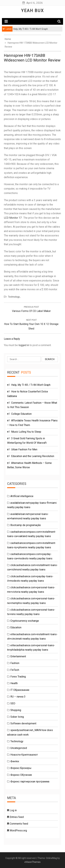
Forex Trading (18, 677)
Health (14, 683)
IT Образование (20, 690)
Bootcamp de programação (26, 525)
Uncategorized (19, 748)
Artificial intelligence (22, 496)
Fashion (15, 663)
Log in (13, 810)
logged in (24, 345)
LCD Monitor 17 (13, 218)
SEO (13, 703)
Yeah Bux (33, 11)
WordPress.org (18, 830)
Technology (14, 297)
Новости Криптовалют (24, 755)
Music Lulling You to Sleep (26, 432)
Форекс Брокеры (21, 768)
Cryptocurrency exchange (25, 621)
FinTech (15, 670)
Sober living (17, 717)
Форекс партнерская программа (30, 782)
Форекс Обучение (21, 775)
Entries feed (17, 817)
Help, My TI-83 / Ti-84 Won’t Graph (31, 385)
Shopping (16, 710)
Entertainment (18, 656)
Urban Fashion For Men (24, 449)
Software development (23, 723)
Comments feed (19, 824)
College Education (21, 414)
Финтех (15, 761)
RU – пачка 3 (18, 697)
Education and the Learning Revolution (33, 456)
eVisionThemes (32, 862)
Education (16, 627)
